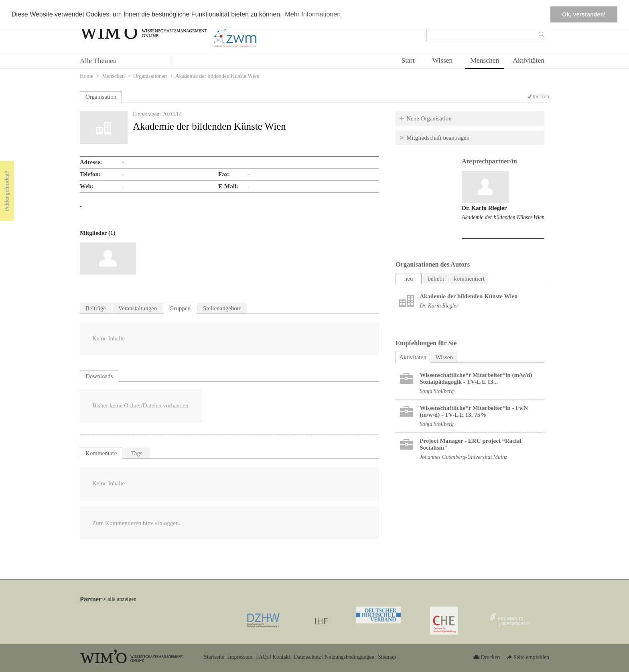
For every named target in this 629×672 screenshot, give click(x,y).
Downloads (99, 376)
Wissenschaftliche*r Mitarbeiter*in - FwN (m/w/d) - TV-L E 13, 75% (474, 411)
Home (87, 76)
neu (409, 279)
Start (408, 60)
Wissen (443, 60)
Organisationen (150, 76)
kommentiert (469, 279)
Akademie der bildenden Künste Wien (503, 217)
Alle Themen (98, 61)
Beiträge (96, 308)
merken (541, 97)
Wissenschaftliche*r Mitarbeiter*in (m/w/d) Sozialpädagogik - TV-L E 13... (476, 378)
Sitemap (387, 657)
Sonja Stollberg (437, 391)
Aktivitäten (529, 60)
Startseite (214, 657)
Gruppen (180, 308)
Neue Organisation (429, 118)
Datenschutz (307, 657)
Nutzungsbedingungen (349, 657)
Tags (137, 453)
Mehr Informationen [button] (313, 14)
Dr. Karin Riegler (484, 208)
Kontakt (281, 657)
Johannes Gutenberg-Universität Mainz (463, 457)
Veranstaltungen (138, 308)
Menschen (485, 60)
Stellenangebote (222, 308)
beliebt (436, 279)
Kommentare (101, 453)
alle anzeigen (122, 599)
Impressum (240, 657)
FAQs (262, 657)
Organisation (101, 97)
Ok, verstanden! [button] (584, 14)
